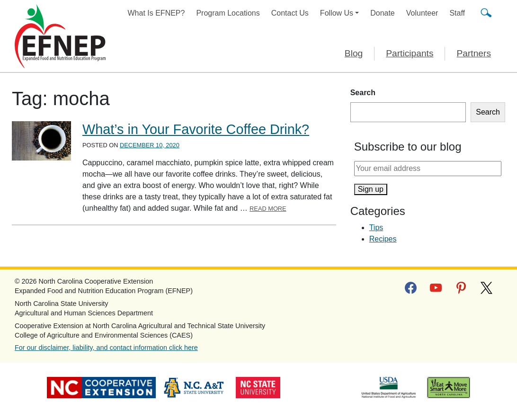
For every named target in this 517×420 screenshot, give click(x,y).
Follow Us (337, 13)
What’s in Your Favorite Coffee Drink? (196, 129)
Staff (457, 13)
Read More (268, 209)
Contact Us (290, 13)
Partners (474, 53)
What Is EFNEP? (156, 13)
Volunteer (422, 13)
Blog (354, 53)
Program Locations (228, 13)
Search (363, 93)
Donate (383, 13)
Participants (410, 53)
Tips (376, 228)
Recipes (383, 239)
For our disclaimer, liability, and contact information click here (106, 348)
